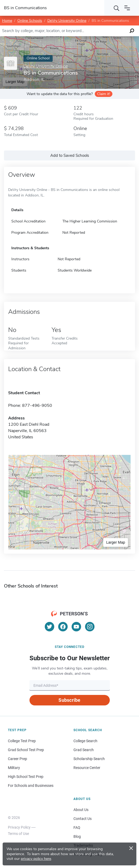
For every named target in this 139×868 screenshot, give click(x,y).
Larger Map (116, 542)
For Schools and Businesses (31, 786)
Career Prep (18, 759)
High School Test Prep (26, 777)
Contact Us (83, 819)
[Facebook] (63, 627)
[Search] (117, 8)
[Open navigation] (127, 8)
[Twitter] (49, 627)
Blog (77, 836)
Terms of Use (18, 834)
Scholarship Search (89, 759)
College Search (85, 741)
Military (14, 768)
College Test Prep (22, 741)
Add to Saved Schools (70, 155)
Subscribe (69, 700)
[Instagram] (90, 627)
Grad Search (84, 750)
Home (7, 21)
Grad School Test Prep (26, 750)
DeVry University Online (67, 21)
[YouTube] (76, 627)
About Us (81, 810)
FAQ (77, 828)
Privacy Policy (19, 827)
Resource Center (87, 768)
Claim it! (104, 94)
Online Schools (30, 21)
